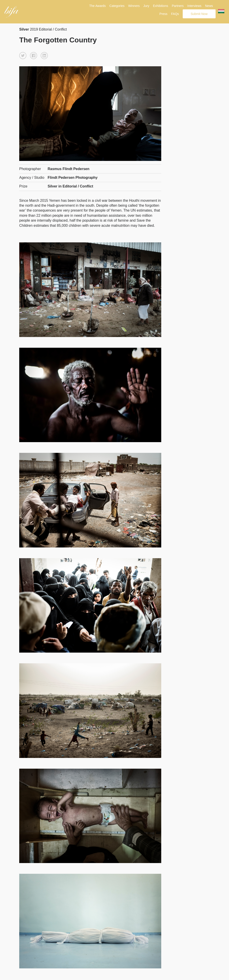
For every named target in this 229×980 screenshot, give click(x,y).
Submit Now (199, 14)
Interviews (194, 6)
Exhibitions (161, 6)
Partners (178, 6)
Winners (134, 6)
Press (163, 14)
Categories (117, 6)
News (209, 6)
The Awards (98, 6)
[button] (23, 56)
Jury (146, 6)
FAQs (175, 14)
